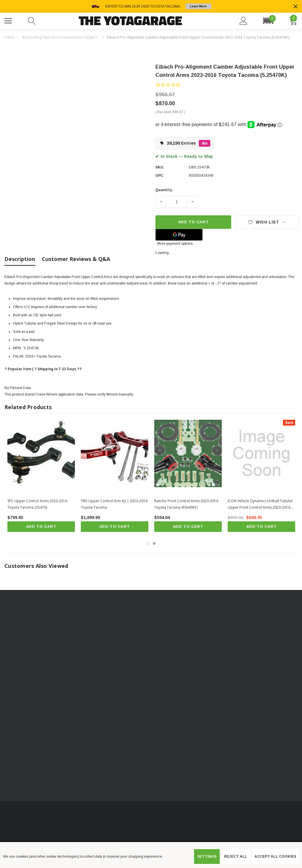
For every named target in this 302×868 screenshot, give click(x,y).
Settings (207, 857)
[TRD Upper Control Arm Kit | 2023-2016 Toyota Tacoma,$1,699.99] (115, 453)
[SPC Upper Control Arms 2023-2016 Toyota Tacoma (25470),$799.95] (41, 453)
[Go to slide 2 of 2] (154, 543)
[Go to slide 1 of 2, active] (148, 543)
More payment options (175, 244)
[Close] (296, 6)
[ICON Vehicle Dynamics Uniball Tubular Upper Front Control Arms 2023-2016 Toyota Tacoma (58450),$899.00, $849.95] (261, 453)
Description (20, 259)
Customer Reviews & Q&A (76, 259)
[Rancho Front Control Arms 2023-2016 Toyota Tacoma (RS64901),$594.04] (188, 453)
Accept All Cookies (275, 857)
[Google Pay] (179, 235)
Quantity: (164, 190)
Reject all (236, 857)
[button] (268, 21)
